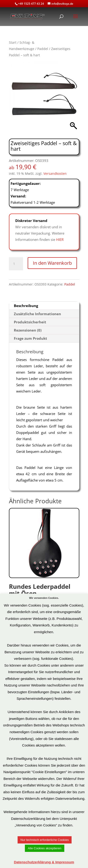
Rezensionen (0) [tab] (28, 330)
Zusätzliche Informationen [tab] (37, 314)
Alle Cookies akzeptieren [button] (44, 848)
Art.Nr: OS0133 (44, 559)
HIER (60, 239)
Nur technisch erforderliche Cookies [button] (45, 840)
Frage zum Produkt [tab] (31, 338)
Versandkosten (55, 174)
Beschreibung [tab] (26, 306)
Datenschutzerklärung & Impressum (44, 862)
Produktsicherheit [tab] (30, 322)
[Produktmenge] (16, 264)
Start (13, 42)
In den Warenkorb (52, 263)
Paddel (43, 49)
